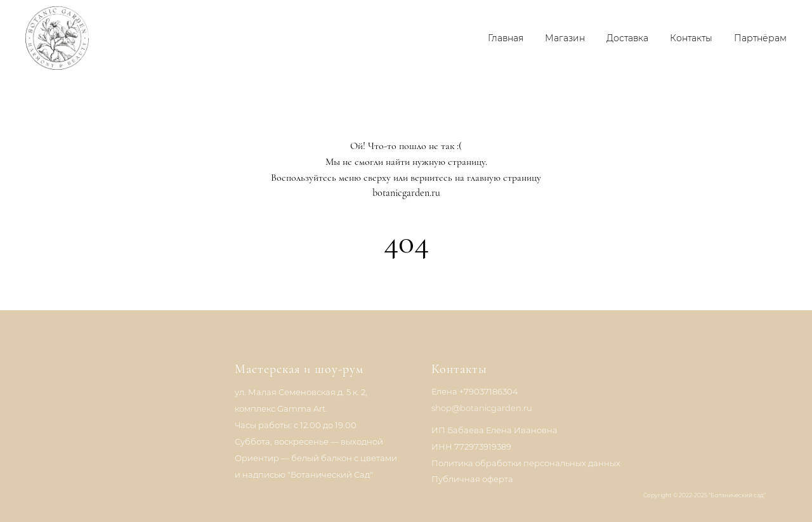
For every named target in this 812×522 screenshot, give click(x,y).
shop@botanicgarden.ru (482, 408)
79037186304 (491, 391)
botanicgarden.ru (406, 193)
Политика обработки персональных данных (526, 463)
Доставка (627, 38)
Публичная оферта (472, 479)
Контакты (691, 38)
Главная (506, 38)
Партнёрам (760, 38)
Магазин (565, 38)
